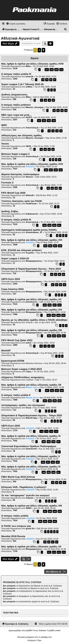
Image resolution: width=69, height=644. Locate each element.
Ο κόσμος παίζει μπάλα (15, 516)
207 (47, 70)
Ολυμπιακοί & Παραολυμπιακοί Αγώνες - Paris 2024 (31, 269)
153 (49, 121)
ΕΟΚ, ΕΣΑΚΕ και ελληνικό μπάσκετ (22, 250)
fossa (28, 408)
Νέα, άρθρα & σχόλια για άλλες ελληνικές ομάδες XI (31, 436)
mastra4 (29, 380)
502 (56, 170)
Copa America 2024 (12, 289)
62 (57, 542)
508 (60, 246)
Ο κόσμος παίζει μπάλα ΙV (16, 74)
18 (45, 100)
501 (51, 170)
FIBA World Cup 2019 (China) (18, 477)
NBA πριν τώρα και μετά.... (17, 115)
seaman (30, 498)
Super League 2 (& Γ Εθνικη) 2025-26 (22, 84)
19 (49, 100)
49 (63, 274)
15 (61, 131)
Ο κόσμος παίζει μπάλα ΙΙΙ (16, 220)
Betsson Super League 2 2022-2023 (22, 369)
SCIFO (29, 117)
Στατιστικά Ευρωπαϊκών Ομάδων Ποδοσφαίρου (29, 446)
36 (66, 110)
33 (54, 110)
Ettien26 (30, 195)
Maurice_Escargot (34, 107)
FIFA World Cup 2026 (13, 193)
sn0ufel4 (30, 167)
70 (41, 346)
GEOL (29, 146)
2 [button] (39, 50)
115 (56, 431)
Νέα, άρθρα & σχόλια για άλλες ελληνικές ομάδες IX (31, 467)
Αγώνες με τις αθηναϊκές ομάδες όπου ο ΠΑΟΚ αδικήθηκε (34, 320)
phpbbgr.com (46, 637)
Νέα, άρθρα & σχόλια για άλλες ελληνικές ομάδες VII (31, 547)
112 (41, 431)
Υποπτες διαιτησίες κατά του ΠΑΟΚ (22, 201)
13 (53, 131)
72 (49, 346)
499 (49, 225)
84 (48, 188)
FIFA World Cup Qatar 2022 (17, 340)
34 (58, 110)
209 (56, 70)
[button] (43, 50)
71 (45, 346)
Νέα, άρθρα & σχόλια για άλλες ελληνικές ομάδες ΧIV (32, 310)
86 (56, 188)
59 (45, 542)
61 (53, 542)
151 (39, 121)
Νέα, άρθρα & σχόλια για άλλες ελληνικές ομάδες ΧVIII (32, 64)
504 (62, 390)
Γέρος (29, 372)
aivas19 (29, 76)
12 (49, 131)
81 (55, 80)
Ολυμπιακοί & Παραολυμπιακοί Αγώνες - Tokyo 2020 (32, 415)
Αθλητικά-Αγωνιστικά (20, 38)
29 (57, 483)
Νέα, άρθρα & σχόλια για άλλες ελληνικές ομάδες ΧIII (32, 330)
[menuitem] (16, 24)
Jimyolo (29, 322)
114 (51, 431)
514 (64, 552)
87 (60, 188)
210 (61, 70)
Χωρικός (30, 253)
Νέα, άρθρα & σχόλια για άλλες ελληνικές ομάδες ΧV (31, 299)
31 (64, 483)
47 (56, 274)
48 (59, 274)
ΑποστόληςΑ (32, 128)
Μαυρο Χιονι (32, 387)
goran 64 (30, 528)
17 (42, 100)
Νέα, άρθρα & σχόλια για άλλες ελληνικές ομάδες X (31, 456)
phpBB (28, 631)
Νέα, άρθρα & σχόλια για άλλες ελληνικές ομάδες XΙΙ (31, 385)
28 (53, 483)
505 (45, 246)
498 (44, 225)
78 (43, 80)
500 (46, 170)
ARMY (29, 508)
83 (57, 285)
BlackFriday (31, 418)
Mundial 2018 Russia (13, 536)
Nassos (29, 177)
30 (61, 483)
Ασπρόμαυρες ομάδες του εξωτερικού (23, 405)
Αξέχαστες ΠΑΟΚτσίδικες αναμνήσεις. (23, 377)
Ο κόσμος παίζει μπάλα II (16, 395)
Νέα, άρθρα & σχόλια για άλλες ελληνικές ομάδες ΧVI (32, 240)
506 (50, 246)
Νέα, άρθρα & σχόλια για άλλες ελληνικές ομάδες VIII (32, 506)
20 (53, 100)
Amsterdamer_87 (34, 232)
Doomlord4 (31, 449)
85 (52, 188)
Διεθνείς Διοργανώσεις (14, 95)
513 (59, 552)
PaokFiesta (31, 204)
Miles (28, 66)
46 (52, 274)
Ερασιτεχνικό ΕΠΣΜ (13, 361)
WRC (4, 125)
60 (49, 542)
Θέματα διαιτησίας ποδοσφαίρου (20, 174)
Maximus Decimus (34, 363)
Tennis (5, 144)
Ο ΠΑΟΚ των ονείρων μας (16, 526)
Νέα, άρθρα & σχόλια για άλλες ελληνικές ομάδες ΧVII (32, 164)
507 (55, 246)
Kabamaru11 (32, 214)
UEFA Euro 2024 (11, 279)
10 (60, 160)
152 (44, 121)
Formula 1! (7, 183)
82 (53, 149)
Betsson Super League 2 (15, 154)
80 (51, 80)
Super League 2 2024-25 (15, 258)
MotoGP (6, 351)
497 (49, 315)
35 (62, 110)
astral (28, 343)
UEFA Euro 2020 (11, 426)
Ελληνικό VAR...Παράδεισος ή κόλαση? (24, 487)
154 (54, 121)
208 (52, 70)
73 (53, 346)
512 (54, 552)
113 (46, 431)
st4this (29, 87)
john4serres (31, 302)
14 (57, 131)
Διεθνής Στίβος (10, 211)
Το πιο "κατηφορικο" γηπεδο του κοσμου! (25, 495)
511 (49, 552)
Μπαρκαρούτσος (34, 261)
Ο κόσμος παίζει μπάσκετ (16, 105)
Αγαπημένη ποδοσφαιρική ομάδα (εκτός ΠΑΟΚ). (29, 230)
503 (61, 170)
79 (47, 80)
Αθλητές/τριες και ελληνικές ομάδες (22, 135)
